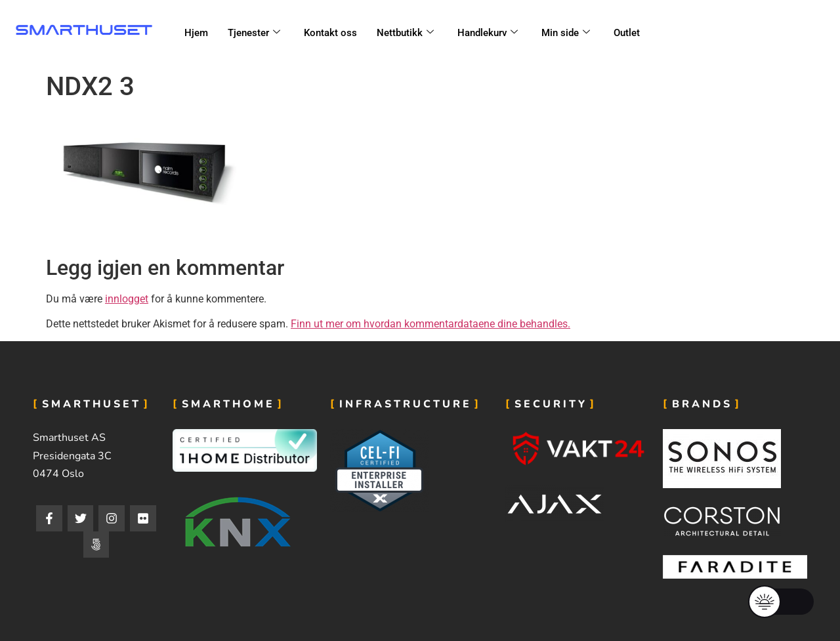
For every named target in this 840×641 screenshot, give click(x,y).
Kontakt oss (330, 33)
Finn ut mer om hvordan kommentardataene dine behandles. (430, 324)
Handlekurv (488, 33)
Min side (566, 33)
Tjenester (254, 33)
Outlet (627, 33)
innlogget (127, 299)
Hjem (196, 33)
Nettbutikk (405, 33)
